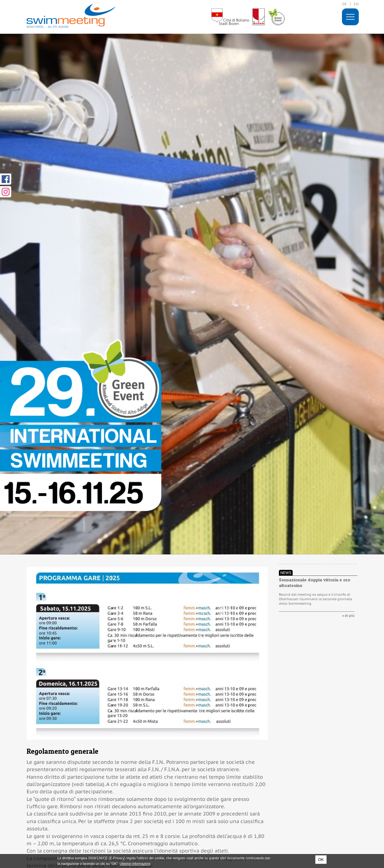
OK (321, 860)
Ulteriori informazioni (135, 864)
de (345, 4)
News (286, 573)
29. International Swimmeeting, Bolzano (71, 16)
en (356, 4)
